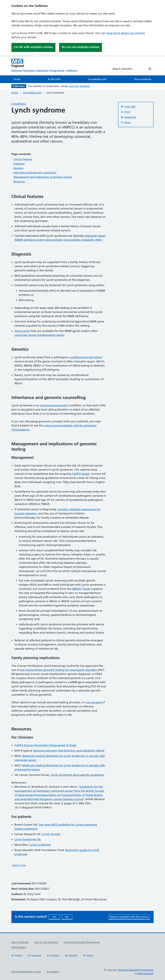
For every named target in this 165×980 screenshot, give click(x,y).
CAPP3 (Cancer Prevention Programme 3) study (45, 745)
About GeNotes (143, 79)
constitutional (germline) (86, 357)
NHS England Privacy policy (26, 972)
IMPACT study (81, 589)
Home (17, 79)
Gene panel (22, 331)
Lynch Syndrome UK (28, 839)
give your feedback (79, 86)
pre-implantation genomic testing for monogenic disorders (59, 670)
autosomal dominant (54, 405)
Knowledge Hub (97, 79)
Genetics (18, 168)
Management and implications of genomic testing (43, 177)
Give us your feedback (46, 942)
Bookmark (128, 117)
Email (126, 122)
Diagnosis (19, 164)
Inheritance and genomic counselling (35, 173)
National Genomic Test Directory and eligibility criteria (69, 751)
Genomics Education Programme (82, 942)
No (67, 917)
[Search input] (130, 69)
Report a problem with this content (129, 917)
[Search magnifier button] (150, 69)
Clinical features (23, 159)
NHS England (19, 947)
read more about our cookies (126, 33)
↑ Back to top (19, 865)
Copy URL (128, 107)
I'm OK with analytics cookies (33, 47)
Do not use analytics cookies (81, 47)
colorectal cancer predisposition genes (39, 335)
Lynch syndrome (40, 845)
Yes (54, 917)
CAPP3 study (80, 474)
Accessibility (53, 972)
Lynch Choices (51, 834)
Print (125, 112)
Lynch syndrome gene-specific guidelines (77, 775)
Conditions (19, 104)
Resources (19, 181)
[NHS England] (58, 63)
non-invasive (94, 702)
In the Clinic (54, 79)
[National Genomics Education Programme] (58, 71)
